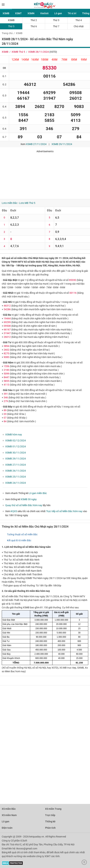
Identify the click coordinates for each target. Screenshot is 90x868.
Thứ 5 (11, 26)
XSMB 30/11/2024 (16, 453)
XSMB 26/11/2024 (16, 471)
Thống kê (50, 821)
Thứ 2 (34, 20)
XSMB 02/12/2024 (16, 440)
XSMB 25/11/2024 (16, 477)
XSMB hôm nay (14, 435)
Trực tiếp (50, 815)
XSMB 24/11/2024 (16, 483)
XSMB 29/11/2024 (62, 144)
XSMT (18, 13)
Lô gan (58, 13)
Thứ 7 (56, 26)
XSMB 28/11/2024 (39, 52)
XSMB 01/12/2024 (16, 446)
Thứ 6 (34, 26)
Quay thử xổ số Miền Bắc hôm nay (24, 505)
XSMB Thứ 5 (18, 52)
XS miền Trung (53, 809)
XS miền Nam (9, 815)
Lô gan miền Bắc (38, 493)
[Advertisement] (45, 175)
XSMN (31, 13)
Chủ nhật (79, 26)
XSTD (53, 52)
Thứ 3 (56, 20)
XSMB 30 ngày (29, 499)
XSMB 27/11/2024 (36, 144)
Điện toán (7, 828)
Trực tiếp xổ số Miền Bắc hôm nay (64, 511)
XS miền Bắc (9, 809)
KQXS (14, 511)
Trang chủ (7, 33)
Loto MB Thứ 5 (27, 203)
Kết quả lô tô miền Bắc (19, 540)
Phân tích (50, 828)
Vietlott (44, 13)
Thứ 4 (79, 20)
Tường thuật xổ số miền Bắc (22, 534)
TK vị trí (72, 13)
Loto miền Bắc (10, 203)
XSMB (6, 13)
